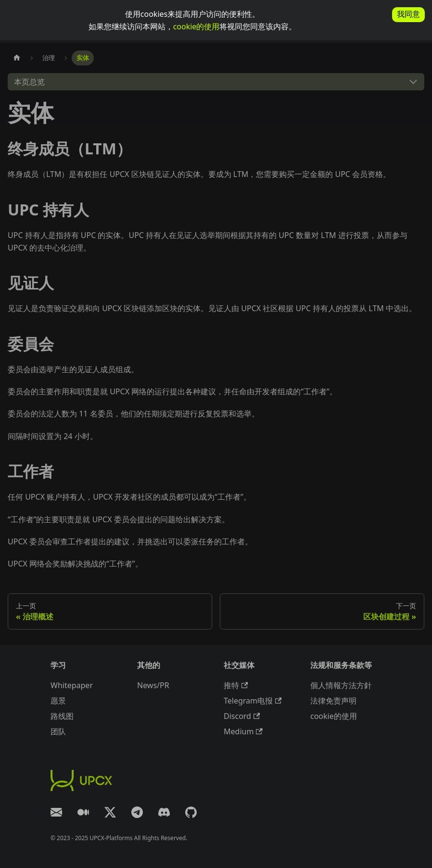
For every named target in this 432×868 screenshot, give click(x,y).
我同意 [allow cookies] (408, 14)
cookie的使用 (197, 26)
